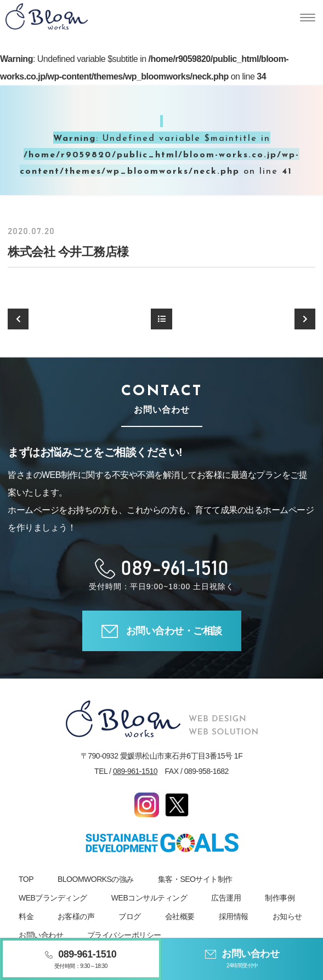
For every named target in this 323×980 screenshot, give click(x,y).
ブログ (130, 916)
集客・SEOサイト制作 (195, 879)
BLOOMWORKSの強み (96, 879)
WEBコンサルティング (149, 898)
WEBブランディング (53, 898)
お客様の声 (76, 916)
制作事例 (280, 898)
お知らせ (287, 916)
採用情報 (234, 916)
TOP (26, 879)
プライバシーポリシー (124, 935)
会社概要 (180, 916)
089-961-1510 (135, 771)
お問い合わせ (41, 935)
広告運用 (226, 898)
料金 (26, 916)
